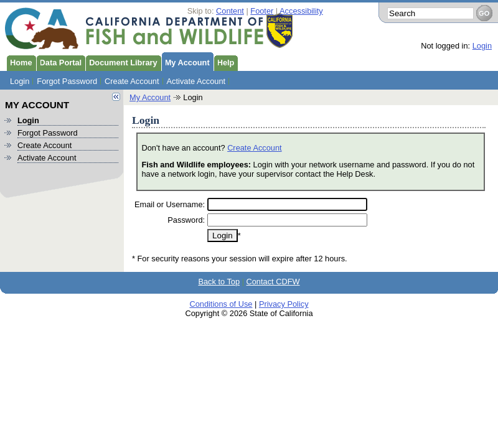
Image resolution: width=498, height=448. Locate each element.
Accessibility (301, 11)
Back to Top (219, 282)
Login (482, 46)
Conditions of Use (221, 304)
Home (19, 62)
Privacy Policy (284, 304)
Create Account (132, 81)
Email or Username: (170, 204)
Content (230, 11)
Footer (262, 11)
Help (224, 62)
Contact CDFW (273, 282)
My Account (186, 62)
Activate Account (196, 81)
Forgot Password (67, 81)
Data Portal (59, 62)
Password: (186, 220)
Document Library (121, 62)
